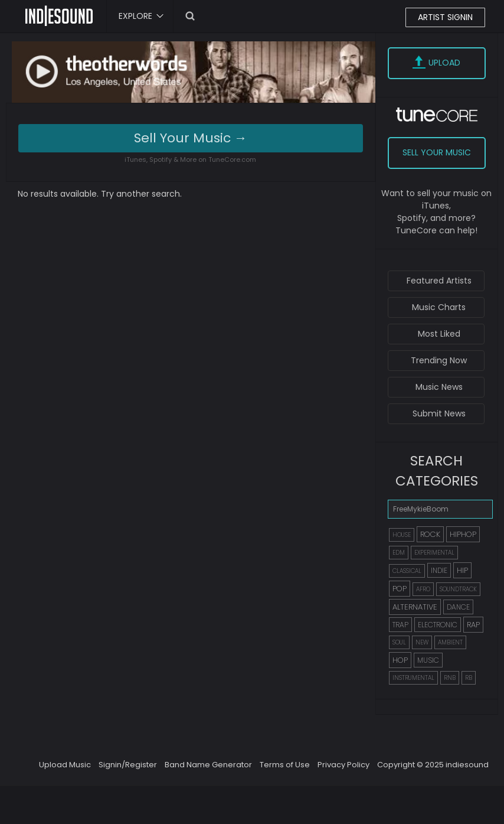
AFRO (423, 589)
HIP (462, 570)
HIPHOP (463, 534)
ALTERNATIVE (415, 607)
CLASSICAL (407, 571)
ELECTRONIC (438, 625)
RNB (450, 678)
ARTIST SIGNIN (445, 17)
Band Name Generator (208, 765)
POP (400, 589)
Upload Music (65, 765)
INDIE (439, 570)
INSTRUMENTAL (413, 678)
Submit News (439, 413)
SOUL (399, 642)
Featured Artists (439, 281)
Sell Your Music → (191, 138)
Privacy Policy (343, 765)
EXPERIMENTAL (434, 553)
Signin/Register (128, 765)
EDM (399, 553)
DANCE (458, 607)
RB (469, 678)
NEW (422, 642)
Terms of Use (285, 765)
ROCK (430, 534)
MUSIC (428, 660)
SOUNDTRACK (458, 589)
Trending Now (439, 360)
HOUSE (402, 535)
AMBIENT (450, 642)
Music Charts (439, 307)
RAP (473, 625)
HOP (400, 660)
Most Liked (439, 334)
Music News (439, 387)
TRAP (400, 625)
